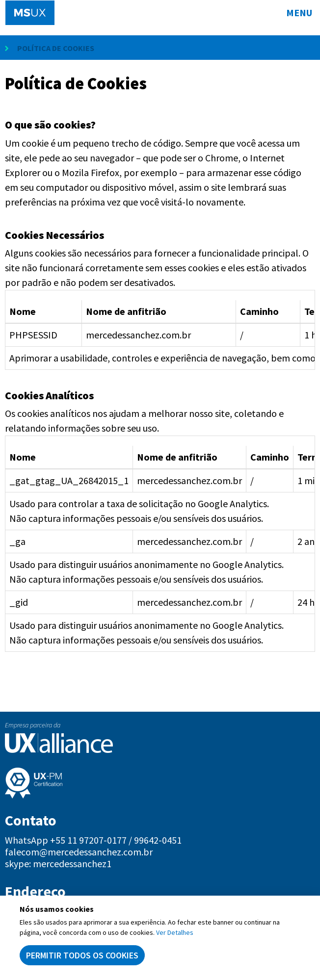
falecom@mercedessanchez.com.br (79, 852)
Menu (299, 13)
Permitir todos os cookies (82, 955)
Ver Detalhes (175, 932)
